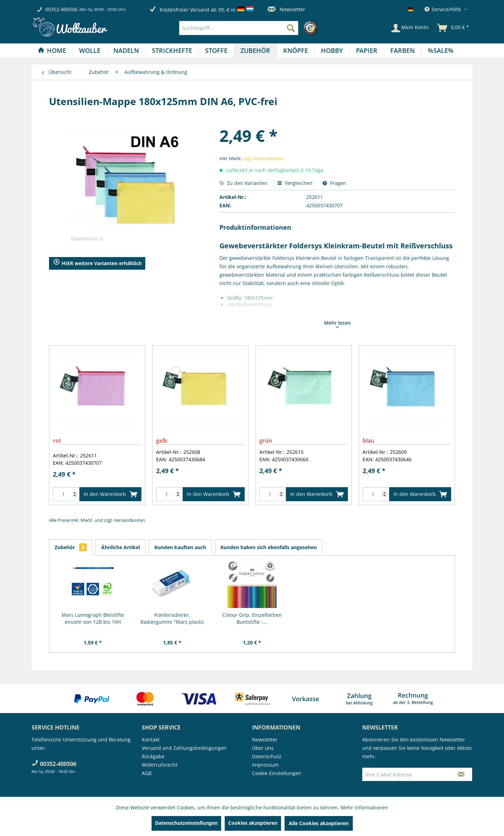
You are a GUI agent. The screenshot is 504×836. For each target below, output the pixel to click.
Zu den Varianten (243, 183)
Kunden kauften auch (180, 547)
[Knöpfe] (296, 50)
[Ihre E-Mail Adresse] (406, 774)
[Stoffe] (216, 50)
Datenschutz (267, 756)
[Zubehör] (255, 50)
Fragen (334, 183)
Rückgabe (153, 756)
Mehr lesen (337, 324)
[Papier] (367, 50)
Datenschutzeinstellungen (186, 823)
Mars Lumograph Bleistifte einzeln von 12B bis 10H (93, 618)
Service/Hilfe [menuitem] (443, 9)
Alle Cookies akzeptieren (319, 823)
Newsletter (286, 9)
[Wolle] (90, 50)
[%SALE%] (441, 50)
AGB (147, 773)
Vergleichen (295, 183)
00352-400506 (61, 9)
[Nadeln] (126, 50)
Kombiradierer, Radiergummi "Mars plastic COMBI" (172, 619)
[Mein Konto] (410, 28)
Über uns (263, 748)
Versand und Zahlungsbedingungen (184, 748)
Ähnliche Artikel (121, 547)
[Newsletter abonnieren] (461, 774)
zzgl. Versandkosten (264, 158)
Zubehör (71, 547)
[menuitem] (250, 28)
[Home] (52, 50)
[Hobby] (332, 50)
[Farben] (402, 50)
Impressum (265, 765)
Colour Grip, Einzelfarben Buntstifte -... (252, 618)
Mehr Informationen (364, 807)
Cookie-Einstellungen (277, 773)
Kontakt (151, 740)
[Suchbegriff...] (239, 28)
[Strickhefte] (172, 50)
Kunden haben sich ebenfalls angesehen (269, 547)
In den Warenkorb (110, 493)
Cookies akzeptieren (253, 823)
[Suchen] (291, 28)
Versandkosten (129, 520)
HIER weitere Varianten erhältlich (97, 263)
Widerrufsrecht (160, 765)
